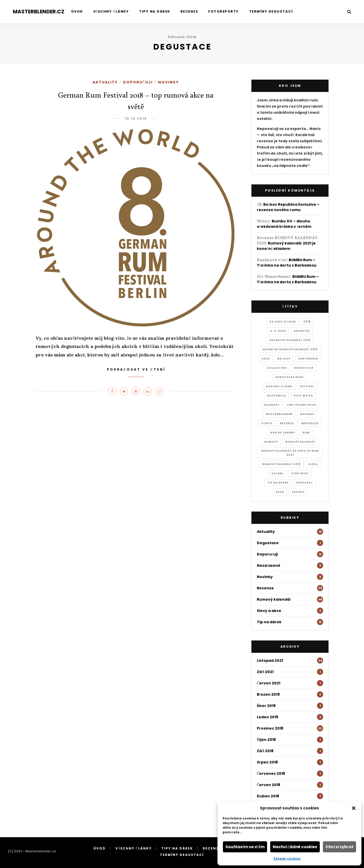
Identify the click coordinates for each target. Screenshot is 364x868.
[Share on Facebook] (112, 391)
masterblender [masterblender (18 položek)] (279, 414)
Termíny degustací (271, 11)
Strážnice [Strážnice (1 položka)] (300, 473)
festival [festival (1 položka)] (307, 386)
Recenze (189, 11)
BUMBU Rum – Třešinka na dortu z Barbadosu (287, 263)
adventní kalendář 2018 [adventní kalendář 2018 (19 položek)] (290, 340)
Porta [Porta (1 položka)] (267, 423)
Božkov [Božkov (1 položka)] (284, 359)
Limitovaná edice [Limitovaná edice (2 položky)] (302, 405)
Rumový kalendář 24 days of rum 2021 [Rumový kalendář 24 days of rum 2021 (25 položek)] (290, 453)
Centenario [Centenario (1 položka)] (308, 359)
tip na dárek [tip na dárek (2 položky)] (278, 483)
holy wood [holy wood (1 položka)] (303, 396)
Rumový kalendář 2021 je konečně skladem (286, 246)
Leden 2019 (267, 717)
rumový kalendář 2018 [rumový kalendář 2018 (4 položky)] (282, 464)
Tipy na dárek (155, 11)
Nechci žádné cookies (295, 847)
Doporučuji (138, 82)
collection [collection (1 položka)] (277, 368)
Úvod (77, 11)
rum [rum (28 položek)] (306, 433)
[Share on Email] (159, 391)
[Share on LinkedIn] (148, 391)
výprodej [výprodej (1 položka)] (304, 483)
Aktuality (105, 82)
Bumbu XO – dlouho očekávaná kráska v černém (284, 224)
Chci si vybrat (339, 847)
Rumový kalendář (274, 599)
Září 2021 (265, 672)
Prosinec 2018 (270, 728)
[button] (354, 808)
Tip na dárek (269, 622)
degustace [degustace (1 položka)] (304, 368)
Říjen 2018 (266, 740)
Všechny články (111, 11)
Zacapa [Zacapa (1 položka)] (298, 492)
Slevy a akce (269, 611)
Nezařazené (269, 565)
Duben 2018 (268, 796)
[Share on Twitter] (124, 391)
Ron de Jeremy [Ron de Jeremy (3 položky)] (283, 433)
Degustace (268, 543)
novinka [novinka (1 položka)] (307, 414)
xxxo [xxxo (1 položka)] (280, 492)
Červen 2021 (269, 683)
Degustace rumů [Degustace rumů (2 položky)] (290, 377)
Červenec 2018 (271, 773)
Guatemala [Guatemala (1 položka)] (276, 396)
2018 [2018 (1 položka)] (307, 322)
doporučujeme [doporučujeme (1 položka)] (279, 386)
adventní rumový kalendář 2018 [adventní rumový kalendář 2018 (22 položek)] (290, 349)
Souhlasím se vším (245, 847)
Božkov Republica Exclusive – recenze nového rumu (288, 207)
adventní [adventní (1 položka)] (302, 331)
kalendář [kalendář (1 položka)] (272, 405)
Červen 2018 (269, 785)
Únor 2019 (266, 706)
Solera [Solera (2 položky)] (277, 473)
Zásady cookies (287, 859)
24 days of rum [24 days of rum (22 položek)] (283, 322)
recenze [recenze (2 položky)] (287, 423)
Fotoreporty (224, 11)
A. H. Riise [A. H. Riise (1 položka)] (278, 331)
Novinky (169, 82)
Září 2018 (265, 751)
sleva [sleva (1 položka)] (313, 464)
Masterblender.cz (39, 12)
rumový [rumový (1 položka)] (271, 442)
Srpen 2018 (267, 762)
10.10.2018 (136, 119)
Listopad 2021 (270, 661)
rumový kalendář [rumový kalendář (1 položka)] (301, 442)
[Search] (349, 12)
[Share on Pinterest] (136, 391)
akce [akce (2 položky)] (266, 359)
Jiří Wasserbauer (274, 276)
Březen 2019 (268, 694)
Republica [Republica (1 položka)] (310, 423)
